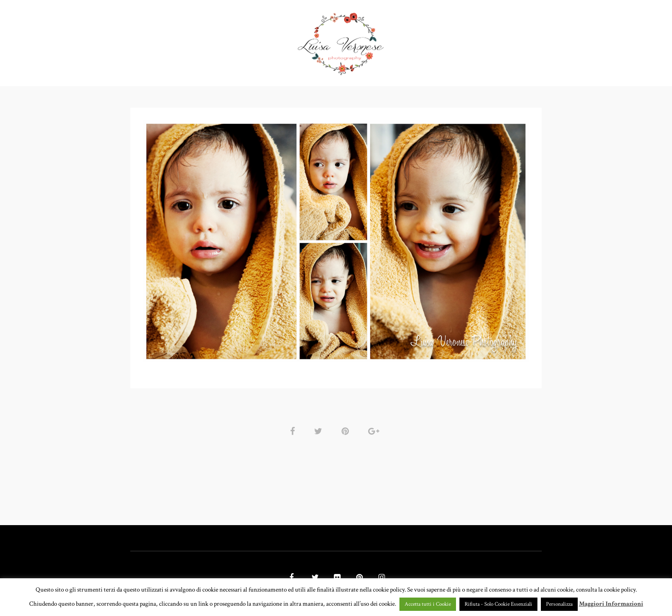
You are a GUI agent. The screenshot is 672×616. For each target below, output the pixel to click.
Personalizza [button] (559, 604)
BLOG (500, 41)
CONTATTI (462, 41)
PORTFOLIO (220, 41)
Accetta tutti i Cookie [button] (428, 604)
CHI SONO (417, 41)
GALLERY (272, 41)
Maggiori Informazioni (611, 604)
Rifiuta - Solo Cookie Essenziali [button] (498, 604)
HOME (178, 41)
